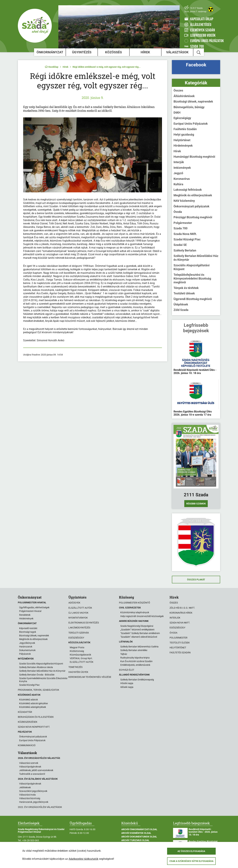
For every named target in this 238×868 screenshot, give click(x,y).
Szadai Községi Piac (187, 239)
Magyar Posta (77, 647)
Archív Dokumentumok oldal (139, 837)
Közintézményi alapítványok (135, 612)
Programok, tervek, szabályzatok (39, 690)
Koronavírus (182, 179)
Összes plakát (196, 580)
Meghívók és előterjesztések (193, 195)
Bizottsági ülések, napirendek (193, 101)
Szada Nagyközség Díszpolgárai (137, 626)
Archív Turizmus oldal (135, 840)
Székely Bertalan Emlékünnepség (137, 680)
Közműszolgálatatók (80, 655)
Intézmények (182, 168)
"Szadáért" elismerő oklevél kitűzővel (139, 637)
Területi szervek (79, 633)
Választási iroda (27, 795)
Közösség (114, 52)
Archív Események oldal (136, 833)
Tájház (124, 654)
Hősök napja (127, 683)
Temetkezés (75, 667)
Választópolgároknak (30, 767)
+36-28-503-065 (31, 840)
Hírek (145, 52)
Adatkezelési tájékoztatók (83, 859)
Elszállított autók (80, 608)
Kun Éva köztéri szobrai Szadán (136, 661)
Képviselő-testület (28, 628)
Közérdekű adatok (29, 700)
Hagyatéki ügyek (78, 672)
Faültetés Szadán (185, 129)
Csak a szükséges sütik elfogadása (191, 861)
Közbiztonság (77, 651)
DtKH (177, 113)
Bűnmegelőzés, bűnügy (189, 107)
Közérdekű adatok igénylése (33, 703)
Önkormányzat (50, 52)
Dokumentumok (27, 650)
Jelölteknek (25, 787)
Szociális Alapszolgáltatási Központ (192, 267)
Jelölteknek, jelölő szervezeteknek (36, 770)
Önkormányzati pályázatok (191, 206)
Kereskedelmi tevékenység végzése (90, 677)
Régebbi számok (196, 504)
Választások (177, 52)
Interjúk (179, 162)
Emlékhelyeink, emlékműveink (135, 665)
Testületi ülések (184, 293)
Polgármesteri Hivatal (30, 611)
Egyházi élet (127, 670)
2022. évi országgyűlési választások (40, 807)
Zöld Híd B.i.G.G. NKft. (182, 608)
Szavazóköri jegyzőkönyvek (33, 791)
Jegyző (178, 173)
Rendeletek (25, 615)
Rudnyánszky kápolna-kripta (135, 658)
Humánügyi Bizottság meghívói (194, 157)
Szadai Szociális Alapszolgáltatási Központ (41, 664)
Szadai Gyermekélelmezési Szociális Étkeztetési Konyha (43, 680)
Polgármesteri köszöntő (135, 603)
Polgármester (183, 223)
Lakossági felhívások (188, 190)
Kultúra (178, 184)
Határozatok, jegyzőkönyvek (34, 802)
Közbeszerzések (28, 722)
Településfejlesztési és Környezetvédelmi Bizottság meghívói (192, 279)
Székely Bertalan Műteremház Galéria (139, 647)
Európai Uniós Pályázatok (191, 124)
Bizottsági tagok (28, 632)
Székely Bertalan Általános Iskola (36, 667)
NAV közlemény (184, 201)
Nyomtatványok (78, 618)
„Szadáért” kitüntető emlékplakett (137, 630)
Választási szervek (29, 763)
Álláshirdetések (184, 96)
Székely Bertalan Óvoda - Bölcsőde (37, 675)
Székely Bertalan (185, 250)
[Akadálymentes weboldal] (211, 9)
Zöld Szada (181, 310)
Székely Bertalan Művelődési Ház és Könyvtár (196, 258)
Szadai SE (180, 245)
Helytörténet (182, 140)
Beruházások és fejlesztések (36, 717)
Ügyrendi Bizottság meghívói (193, 299)
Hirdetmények (183, 146)
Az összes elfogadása (191, 851)
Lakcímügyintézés (79, 628)
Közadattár (25, 712)
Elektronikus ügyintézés (84, 623)
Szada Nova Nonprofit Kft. (34, 727)
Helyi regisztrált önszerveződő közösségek (142, 616)
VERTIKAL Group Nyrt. (81, 658)
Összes (178, 90)
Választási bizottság (30, 798)
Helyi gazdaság (184, 134)
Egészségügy (182, 118)
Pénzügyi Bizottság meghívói (193, 217)
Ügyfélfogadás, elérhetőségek (34, 607)
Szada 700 (180, 228)
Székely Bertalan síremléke (134, 650)
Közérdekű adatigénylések (33, 707)
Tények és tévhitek (186, 288)
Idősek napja (127, 687)
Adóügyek (74, 603)
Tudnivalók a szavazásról (32, 774)
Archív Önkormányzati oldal (139, 829)
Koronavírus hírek (181, 613)
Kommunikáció (27, 745)
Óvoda (178, 212)
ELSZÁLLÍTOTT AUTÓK (82, 662)
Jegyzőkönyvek (27, 643)
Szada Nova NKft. (185, 234)
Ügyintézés (82, 52)
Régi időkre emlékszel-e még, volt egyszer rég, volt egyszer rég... (107, 67)
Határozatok (26, 647)
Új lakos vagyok (78, 613)
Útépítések (181, 304)
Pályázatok (25, 654)
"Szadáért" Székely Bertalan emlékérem (140, 633)
